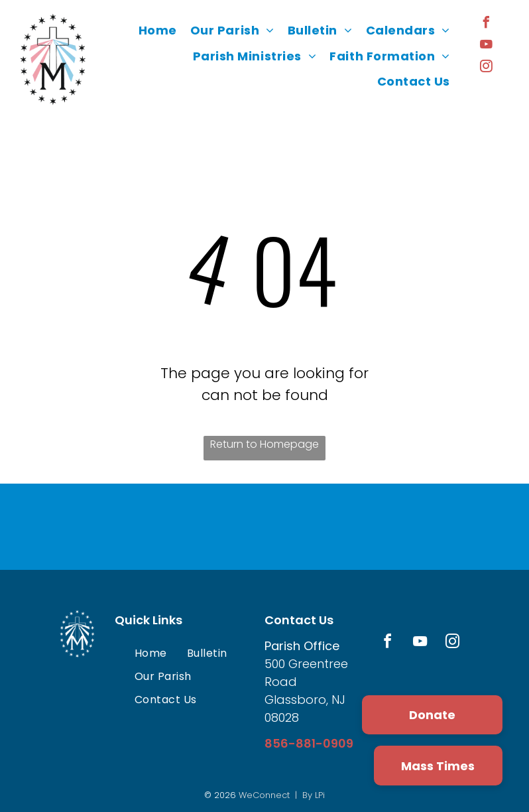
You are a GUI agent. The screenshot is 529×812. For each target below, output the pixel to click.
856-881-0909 (309, 743)
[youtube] (486, 46)
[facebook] (486, 24)
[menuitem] (158, 31)
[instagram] (486, 68)
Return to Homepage (264, 444)
